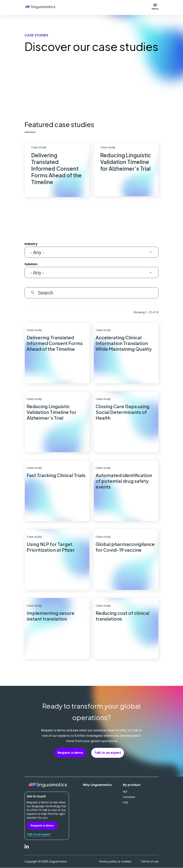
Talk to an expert (108, 753)
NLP (125, 792)
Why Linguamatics (97, 785)
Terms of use (150, 861)
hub (126, 802)
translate (129, 797)
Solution (31, 264)
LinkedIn (27, 848)
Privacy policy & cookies (115, 861)
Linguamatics (40, 7)
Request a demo (70, 753)
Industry (31, 244)
